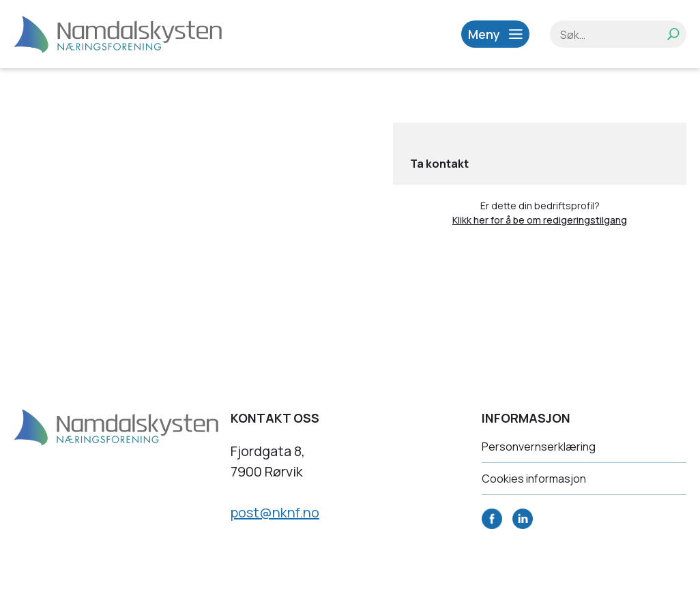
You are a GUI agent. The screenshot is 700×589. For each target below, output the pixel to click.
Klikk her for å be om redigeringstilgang (540, 220)
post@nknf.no (275, 512)
